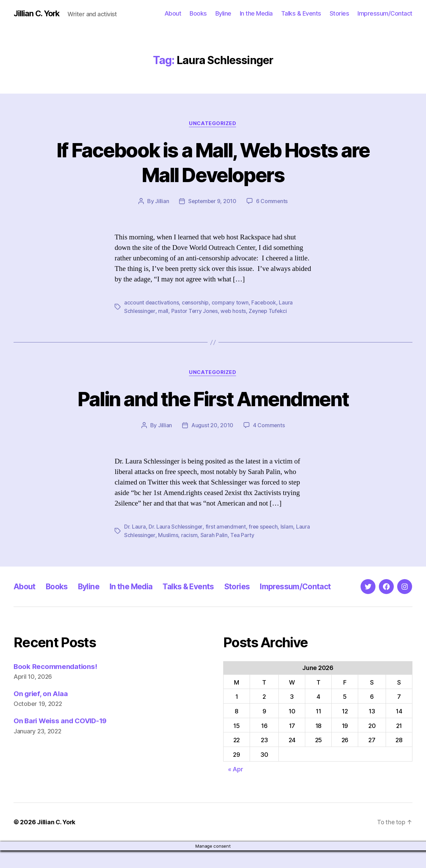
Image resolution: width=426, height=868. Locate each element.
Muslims (184, 535)
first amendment (226, 527)
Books (198, 13)
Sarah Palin (229, 535)
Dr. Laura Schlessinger (176, 527)
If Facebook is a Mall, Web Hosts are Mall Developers (213, 162)
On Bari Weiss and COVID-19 (62, 739)
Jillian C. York (37, 14)
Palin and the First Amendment (213, 399)
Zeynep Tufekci (269, 311)
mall (163, 311)
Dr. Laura (135, 527)
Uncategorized (213, 124)
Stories (340, 13)
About (173, 13)
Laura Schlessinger (147, 535)
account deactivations (152, 303)
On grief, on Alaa (41, 712)
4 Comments (269, 425)
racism (205, 535)
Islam (289, 527)
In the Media (256, 13)
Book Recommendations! (56, 684)
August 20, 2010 (212, 425)
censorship (196, 303)
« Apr (236, 787)
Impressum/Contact (385, 13)
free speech (265, 527)
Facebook (265, 303)
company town (231, 303)
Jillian (161, 201)
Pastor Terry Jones (195, 311)
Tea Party (258, 535)
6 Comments (272, 201)
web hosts (234, 311)
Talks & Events (301, 13)
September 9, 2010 (212, 201)
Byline (223, 13)
